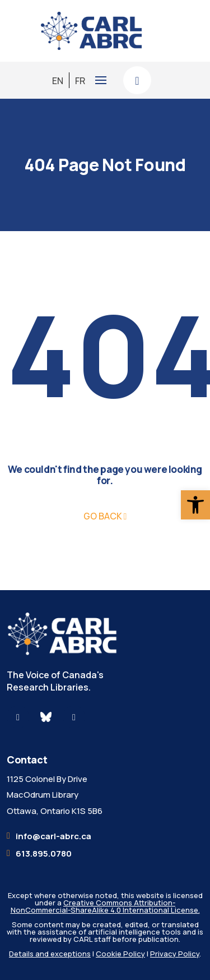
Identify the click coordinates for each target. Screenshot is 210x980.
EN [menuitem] (58, 80)
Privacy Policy (175, 954)
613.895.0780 (44, 854)
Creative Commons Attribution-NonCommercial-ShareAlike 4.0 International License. (105, 906)
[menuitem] (58, 80)
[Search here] (137, 80)
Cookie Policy (120, 954)
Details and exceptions (50, 954)
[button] (195, 505)
